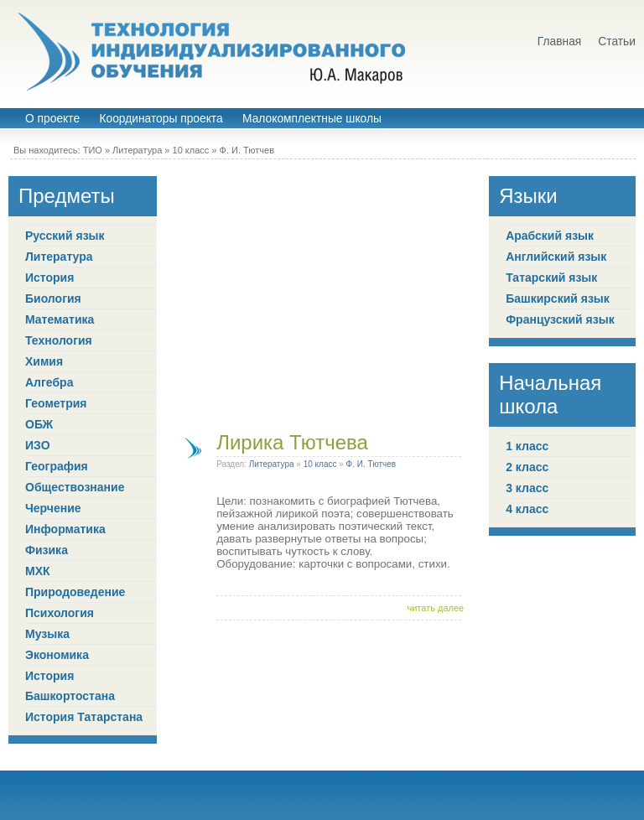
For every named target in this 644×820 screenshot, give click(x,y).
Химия (44, 361)
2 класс (527, 467)
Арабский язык (550, 236)
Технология (59, 340)
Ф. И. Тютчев (247, 150)
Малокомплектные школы (312, 119)
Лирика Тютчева (292, 442)
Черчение (53, 508)
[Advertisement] (323, 293)
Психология (60, 613)
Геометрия (56, 403)
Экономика (57, 655)
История (49, 278)
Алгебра (49, 382)
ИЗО (38, 445)
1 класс (527, 446)
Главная (560, 42)
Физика (47, 550)
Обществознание (75, 487)
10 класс (191, 150)
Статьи (617, 42)
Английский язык (556, 257)
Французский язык (560, 319)
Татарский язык (551, 278)
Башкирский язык (558, 298)
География (57, 466)
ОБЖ (39, 424)
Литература (137, 150)
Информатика (65, 529)
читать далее (435, 608)
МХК (38, 571)
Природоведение (75, 592)
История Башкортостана (70, 686)
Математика (60, 319)
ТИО (93, 150)
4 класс (527, 509)
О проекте (52, 119)
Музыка (47, 634)
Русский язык (65, 236)
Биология (53, 298)
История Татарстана (84, 717)
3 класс (527, 488)
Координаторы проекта (161, 119)
